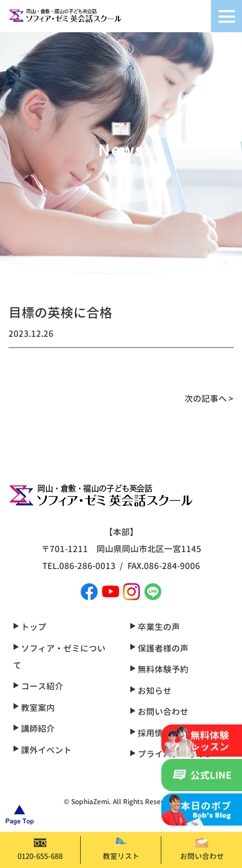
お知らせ (151, 691)
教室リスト (121, 849)
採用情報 (151, 733)
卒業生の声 (155, 627)
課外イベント (42, 750)
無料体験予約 (159, 669)
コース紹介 (38, 686)
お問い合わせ (202, 849)
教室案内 (34, 708)
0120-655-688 (40, 849)
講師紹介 (34, 729)
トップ (30, 627)
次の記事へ (206, 399)
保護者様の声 (159, 648)
